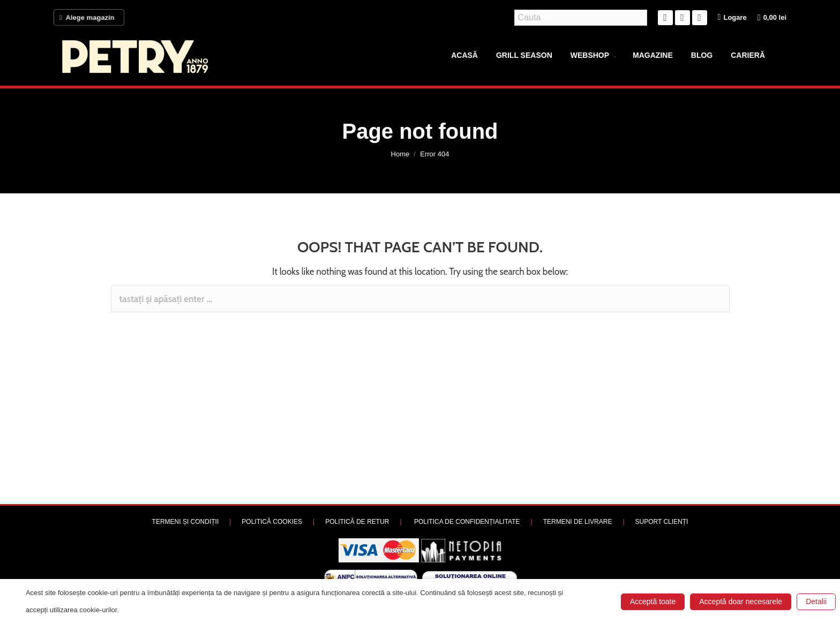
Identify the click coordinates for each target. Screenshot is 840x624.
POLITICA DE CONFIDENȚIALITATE (467, 522)
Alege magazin (89, 18)
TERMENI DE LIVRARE (578, 522)
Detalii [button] (816, 602)
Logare (732, 17)
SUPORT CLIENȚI (662, 522)
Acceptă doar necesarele (741, 602)
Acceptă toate (653, 602)
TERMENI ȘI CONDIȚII (186, 522)
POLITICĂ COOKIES (272, 522)
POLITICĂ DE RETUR (357, 522)
